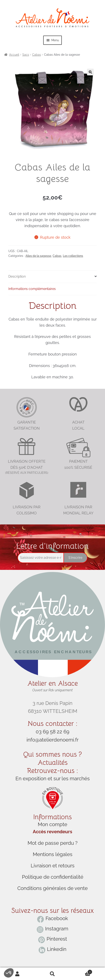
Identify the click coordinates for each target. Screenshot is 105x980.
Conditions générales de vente (52, 888)
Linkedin (57, 949)
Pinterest (57, 939)
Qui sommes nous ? (52, 754)
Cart (81, 971)
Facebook (57, 918)
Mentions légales (53, 854)
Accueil (14, 55)
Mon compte (52, 824)
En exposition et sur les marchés (53, 778)
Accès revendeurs (52, 832)
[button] (90, 72)
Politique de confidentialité (53, 877)
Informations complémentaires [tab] (32, 289)
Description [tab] (17, 276)
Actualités (53, 762)
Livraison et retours (53, 866)
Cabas (37, 55)
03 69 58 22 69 (52, 732)
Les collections (73, 256)
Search (53, 974)
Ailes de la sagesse (38, 256)
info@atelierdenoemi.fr (52, 740)
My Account (18, 974)
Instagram (57, 929)
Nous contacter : (52, 724)
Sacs (26, 55)
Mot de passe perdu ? (52, 843)
